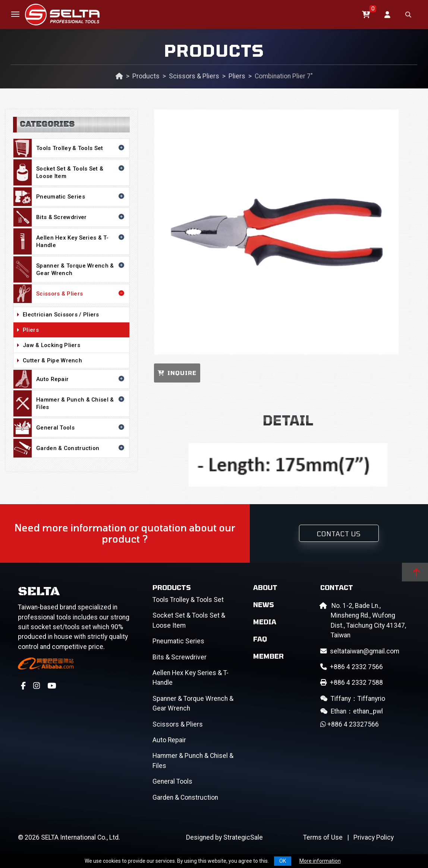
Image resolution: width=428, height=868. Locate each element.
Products (146, 76)
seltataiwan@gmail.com (360, 651)
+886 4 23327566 (350, 724)
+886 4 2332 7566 (352, 667)
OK (283, 861)
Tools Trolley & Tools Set (70, 148)
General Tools (70, 428)
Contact (337, 587)
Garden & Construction (70, 448)
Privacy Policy (374, 837)
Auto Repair (70, 379)
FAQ (260, 639)
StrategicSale (243, 837)
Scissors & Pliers (194, 76)
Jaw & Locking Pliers (74, 346)
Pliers (237, 76)
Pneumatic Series (70, 197)
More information (320, 861)
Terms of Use (323, 837)
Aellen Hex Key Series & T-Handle (70, 241)
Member (268, 656)
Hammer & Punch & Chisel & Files (70, 403)
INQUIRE (177, 373)
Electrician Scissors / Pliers (74, 315)
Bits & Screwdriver (70, 217)
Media (265, 622)
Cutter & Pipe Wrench (74, 361)
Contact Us (339, 534)
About (265, 587)
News (264, 605)
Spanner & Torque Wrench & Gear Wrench (70, 269)
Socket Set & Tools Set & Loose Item (70, 172)
